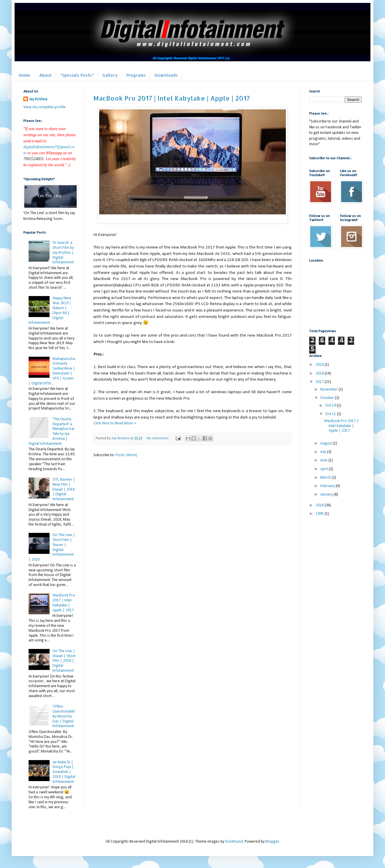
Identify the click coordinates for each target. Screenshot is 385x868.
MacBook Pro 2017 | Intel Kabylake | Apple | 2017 (172, 98)
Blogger (272, 842)
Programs (136, 75)
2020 (320, 365)
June (324, 460)
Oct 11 (331, 414)
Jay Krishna (38, 99)
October (328, 398)
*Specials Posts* (77, 75)
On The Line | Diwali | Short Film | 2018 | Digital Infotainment (64, 661)
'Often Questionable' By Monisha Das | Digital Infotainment (64, 716)
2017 (320, 382)
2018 (320, 373)
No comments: (159, 438)
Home (24, 75)
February (328, 486)
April (324, 469)
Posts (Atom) (126, 455)
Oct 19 (331, 406)
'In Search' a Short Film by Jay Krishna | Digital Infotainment (63, 253)
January (327, 495)
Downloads (166, 75)
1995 (320, 514)
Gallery (110, 75)
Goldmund (234, 842)
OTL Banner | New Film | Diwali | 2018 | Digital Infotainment (64, 489)
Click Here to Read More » (115, 423)
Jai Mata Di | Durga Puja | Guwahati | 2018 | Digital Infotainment (64, 772)
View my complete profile (44, 107)
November (329, 390)
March (326, 478)
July (324, 452)
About (45, 75)
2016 (320, 505)
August (327, 443)
